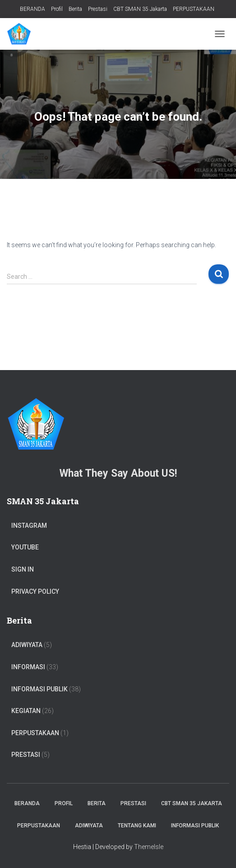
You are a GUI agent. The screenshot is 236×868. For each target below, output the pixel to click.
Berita (75, 9)
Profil (57, 9)
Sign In (23, 569)
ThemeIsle (149, 847)
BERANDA (32, 9)
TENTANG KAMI (137, 826)
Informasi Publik (39, 689)
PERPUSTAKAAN (194, 9)
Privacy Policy (35, 591)
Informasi (28, 667)
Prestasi (98, 9)
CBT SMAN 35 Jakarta (140, 9)
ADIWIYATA (27, 645)
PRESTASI (26, 755)
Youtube (25, 547)
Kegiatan (26, 711)
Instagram (29, 525)
